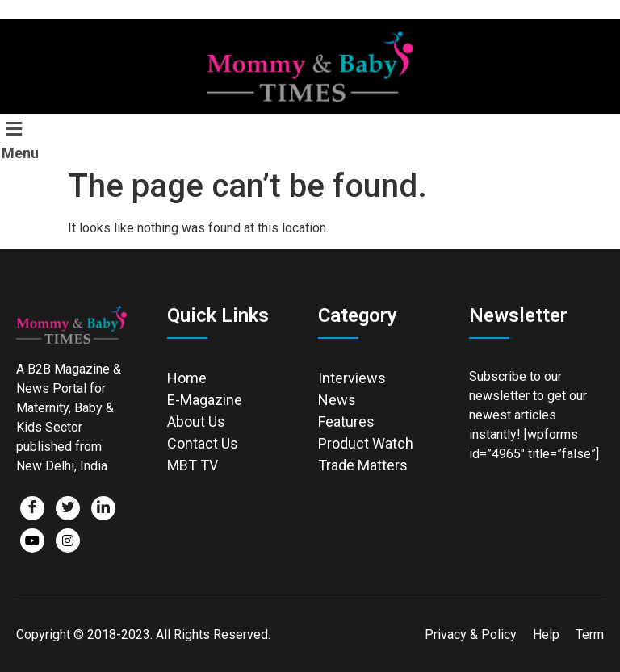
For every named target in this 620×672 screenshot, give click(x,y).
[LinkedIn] (103, 508)
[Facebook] (32, 508)
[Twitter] (68, 508)
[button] (30, 140)
